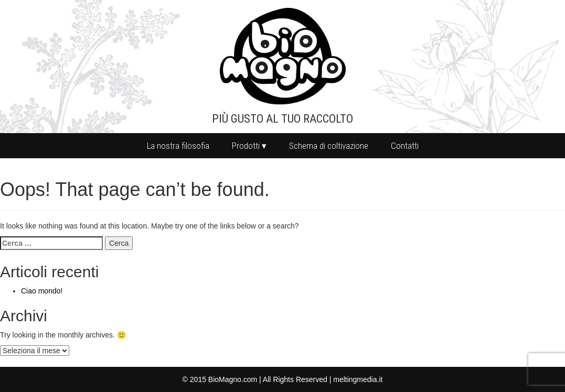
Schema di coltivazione (329, 146)
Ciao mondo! (42, 291)
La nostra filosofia (178, 146)
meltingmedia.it (358, 379)
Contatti (405, 146)
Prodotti (246, 146)
